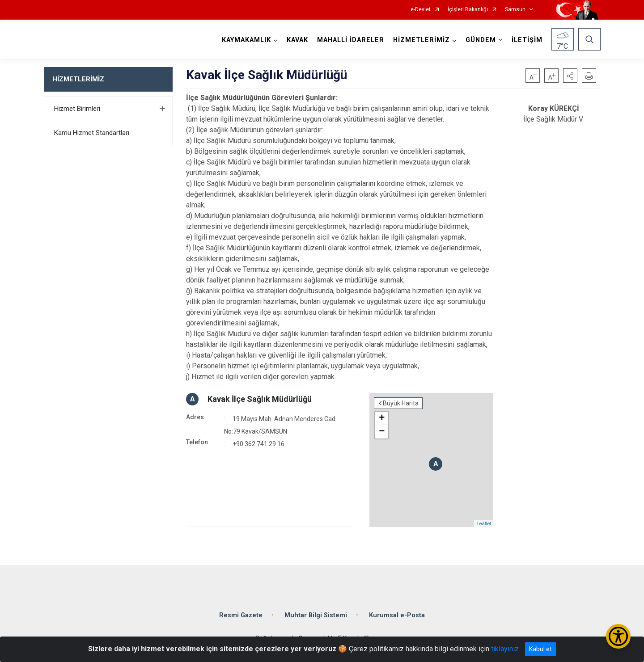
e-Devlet (421, 10)
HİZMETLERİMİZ (78, 79)
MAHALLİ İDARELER (351, 40)
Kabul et (540, 649)
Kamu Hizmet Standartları (92, 133)
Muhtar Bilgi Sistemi (316, 615)
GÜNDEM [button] (481, 40)
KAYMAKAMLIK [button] (246, 40)
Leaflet (484, 523)
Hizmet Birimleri (77, 109)
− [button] (382, 432)
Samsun (515, 10)
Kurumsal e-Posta (397, 615)
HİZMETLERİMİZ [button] (422, 40)
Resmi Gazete (241, 615)
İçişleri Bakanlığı (468, 10)
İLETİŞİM (527, 40)
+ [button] (382, 418)
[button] (570, 76)
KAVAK (297, 40)
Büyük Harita (401, 403)
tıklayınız (505, 649)
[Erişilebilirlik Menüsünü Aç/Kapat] (618, 636)
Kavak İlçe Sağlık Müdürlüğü (260, 399)
